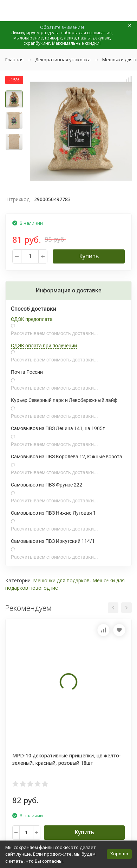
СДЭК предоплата (32, 319)
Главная (14, 60)
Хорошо (119, 854)
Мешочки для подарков (61, 580)
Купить (89, 256)
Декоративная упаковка (63, 60)
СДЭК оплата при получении (44, 346)
